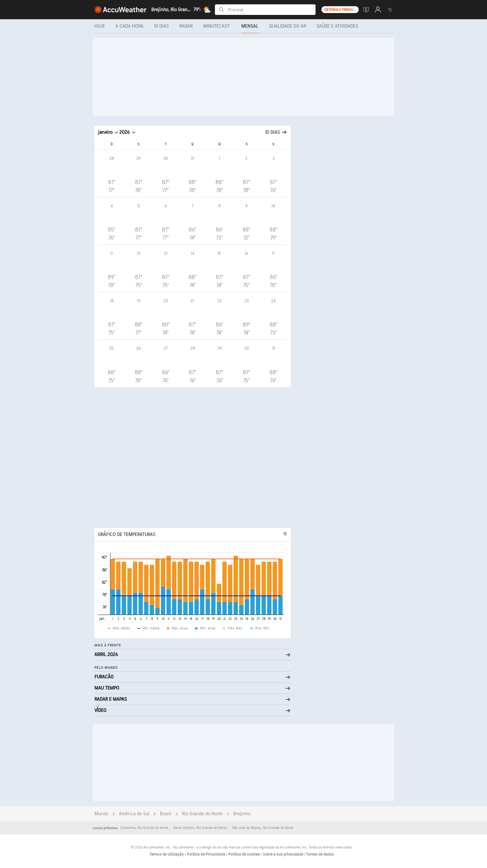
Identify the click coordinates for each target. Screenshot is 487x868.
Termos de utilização (167, 854)
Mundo (101, 814)
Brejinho (242, 814)
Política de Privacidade (207, 854)
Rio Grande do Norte (202, 814)
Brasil (166, 814)
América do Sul (134, 814)
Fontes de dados (320, 854)
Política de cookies (244, 854)
